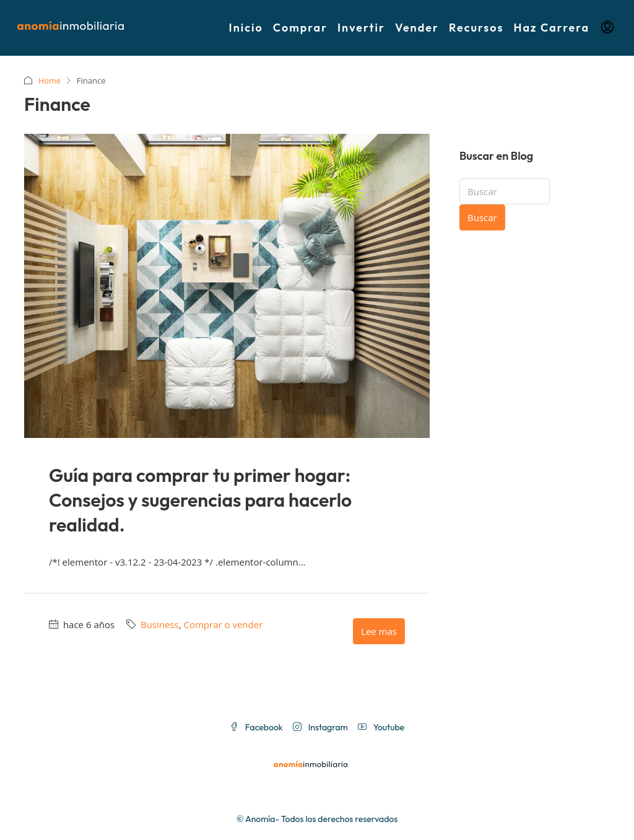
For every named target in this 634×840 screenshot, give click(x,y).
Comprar (300, 28)
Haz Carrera (552, 28)
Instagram (320, 727)
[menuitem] (607, 28)
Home (50, 81)
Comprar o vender (223, 624)
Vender (417, 28)
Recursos (476, 28)
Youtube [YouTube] (381, 727)
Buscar (482, 217)
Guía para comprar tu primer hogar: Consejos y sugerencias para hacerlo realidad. (200, 500)
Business (160, 624)
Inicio (246, 28)
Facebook (256, 727)
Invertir (361, 28)
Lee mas (379, 631)
